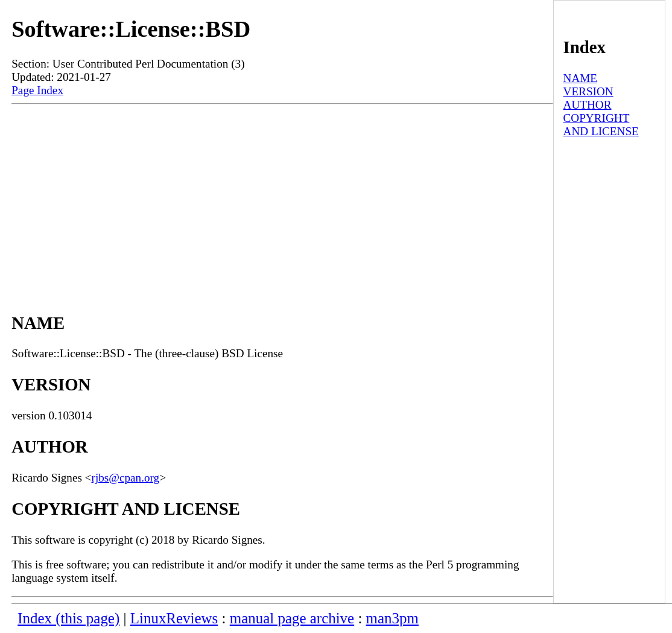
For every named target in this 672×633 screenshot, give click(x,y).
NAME (581, 78)
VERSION (588, 91)
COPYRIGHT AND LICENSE (601, 125)
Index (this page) (68, 618)
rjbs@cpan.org (126, 478)
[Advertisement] (282, 195)
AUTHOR (588, 105)
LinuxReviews (174, 618)
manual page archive (292, 618)
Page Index (37, 90)
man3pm (392, 618)
